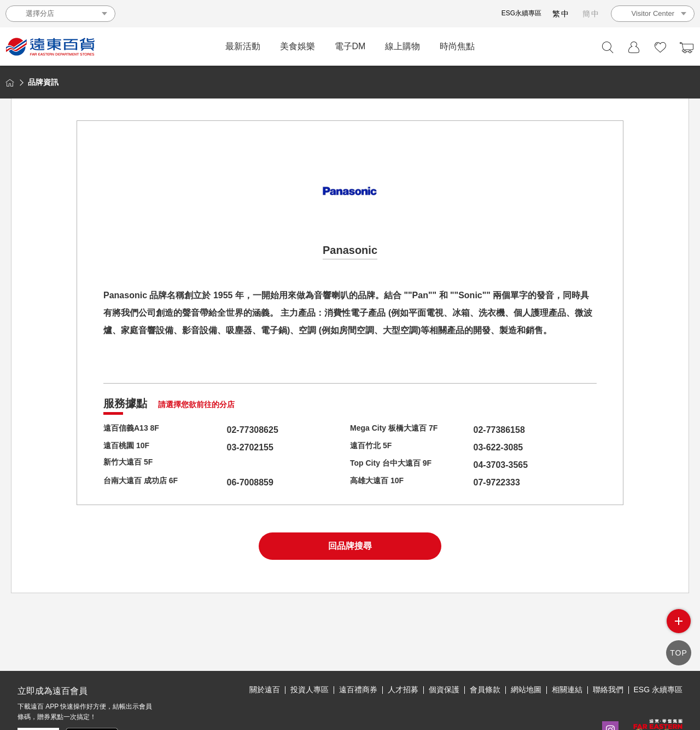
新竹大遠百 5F (132, 465)
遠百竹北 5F (374, 447)
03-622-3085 (478, 447)
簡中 (591, 14)
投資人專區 (310, 690)
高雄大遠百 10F (381, 482)
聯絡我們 (608, 690)
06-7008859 (229, 482)
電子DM (350, 46)
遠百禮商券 (358, 690)
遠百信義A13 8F (135, 430)
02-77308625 (232, 430)
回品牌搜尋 (350, 546)
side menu (679, 621)
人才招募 (403, 690)
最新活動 (243, 46)
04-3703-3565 (480, 465)
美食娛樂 (297, 46)
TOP (679, 653)
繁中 (561, 14)
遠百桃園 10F (130, 447)
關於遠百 (265, 690)
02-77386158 (479, 430)
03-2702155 (229, 447)
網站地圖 (526, 690)
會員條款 (485, 690)
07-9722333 (476, 482)
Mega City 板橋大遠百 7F (400, 430)
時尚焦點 (457, 46)
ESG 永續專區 (658, 690)
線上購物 (402, 46)
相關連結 (567, 690)
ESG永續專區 (521, 13)
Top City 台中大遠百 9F (396, 465)
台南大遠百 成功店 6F (146, 482)
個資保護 (444, 690)
